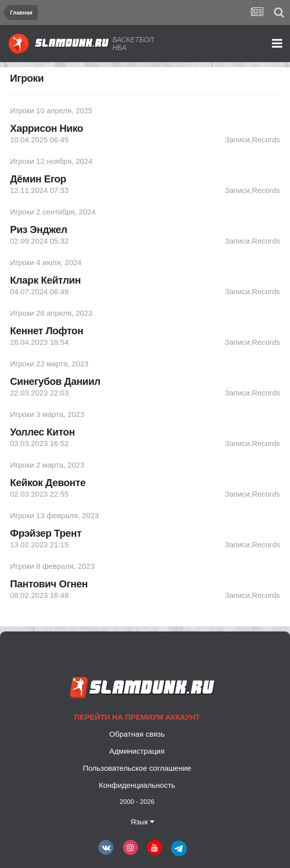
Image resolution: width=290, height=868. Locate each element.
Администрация (137, 751)
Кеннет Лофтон (47, 331)
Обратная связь (137, 734)
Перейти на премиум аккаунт (137, 717)
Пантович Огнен (49, 584)
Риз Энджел (39, 230)
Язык (142, 822)
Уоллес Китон (42, 432)
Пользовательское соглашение (137, 768)
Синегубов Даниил (55, 381)
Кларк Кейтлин (45, 280)
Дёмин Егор (38, 179)
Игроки (22, 111)
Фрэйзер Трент (46, 533)
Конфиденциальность (137, 785)
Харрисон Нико (47, 128)
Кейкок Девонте (48, 483)
